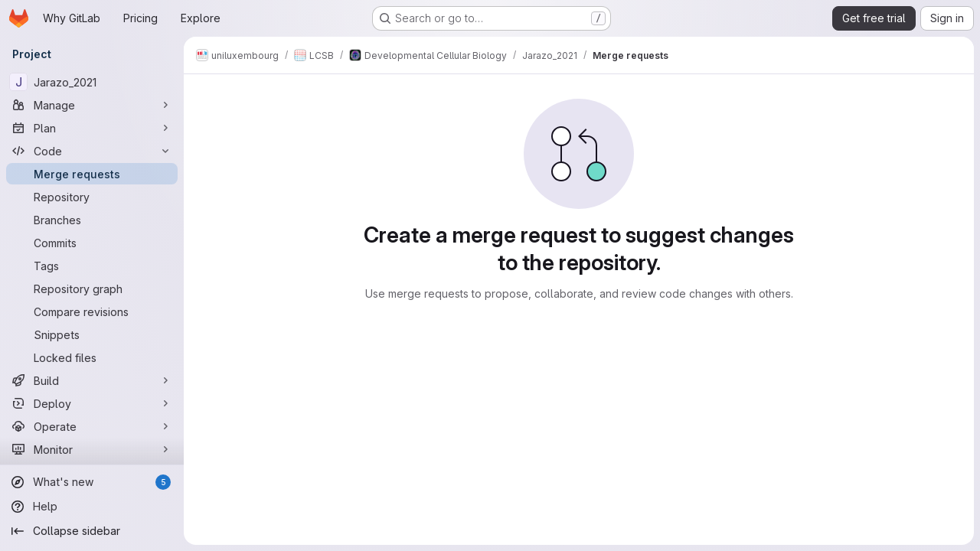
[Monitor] (92, 449)
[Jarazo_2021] (92, 82)
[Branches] (92, 220)
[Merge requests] (92, 174)
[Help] (92, 507)
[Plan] (92, 128)
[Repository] (92, 197)
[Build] (92, 380)
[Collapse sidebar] (92, 531)
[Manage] (92, 105)
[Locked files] (92, 357)
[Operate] (92, 426)
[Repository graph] (92, 289)
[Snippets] (92, 334)
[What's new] (92, 482)
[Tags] (92, 266)
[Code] (92, 151)
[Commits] (92, 243)
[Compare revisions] (92, 311)
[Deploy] (92, 403)
